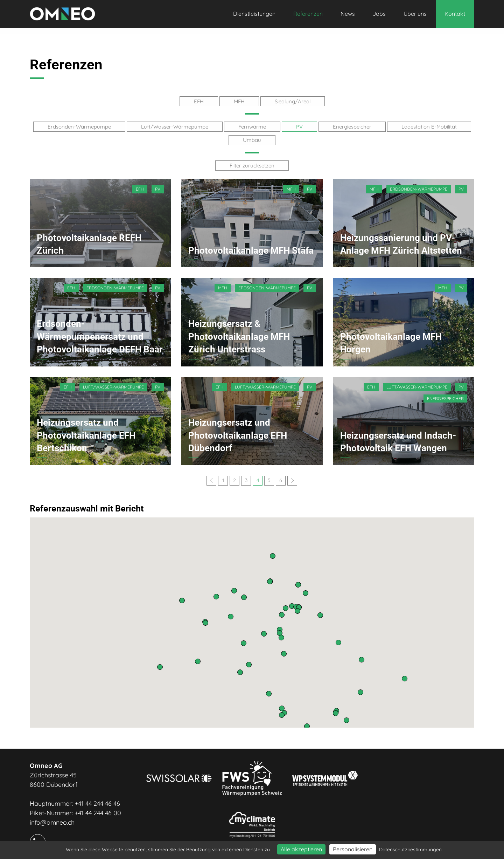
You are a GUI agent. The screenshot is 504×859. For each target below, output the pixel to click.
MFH (239, 101)
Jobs (379, 14)
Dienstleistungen (254, 14)
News (348, 14)
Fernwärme (252, 126)
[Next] (292, 479)
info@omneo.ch (52, 821)
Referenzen (308, 14)
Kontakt (455, 14)
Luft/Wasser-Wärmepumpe (175, 126)
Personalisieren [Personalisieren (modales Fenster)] (353, 849)
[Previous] (211, 479)
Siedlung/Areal (293, 101)
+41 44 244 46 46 (97, 802)
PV (299, 126)
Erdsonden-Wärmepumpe (79, 126)
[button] (307, 725)
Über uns (415, 14)
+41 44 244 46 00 (98, 812)
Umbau (252, 139)
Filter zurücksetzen (252, 164)
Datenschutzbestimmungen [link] (410, 850)
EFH (199, 101)
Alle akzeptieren (301, 849)
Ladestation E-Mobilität (429, 126)
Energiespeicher (352, 126)
